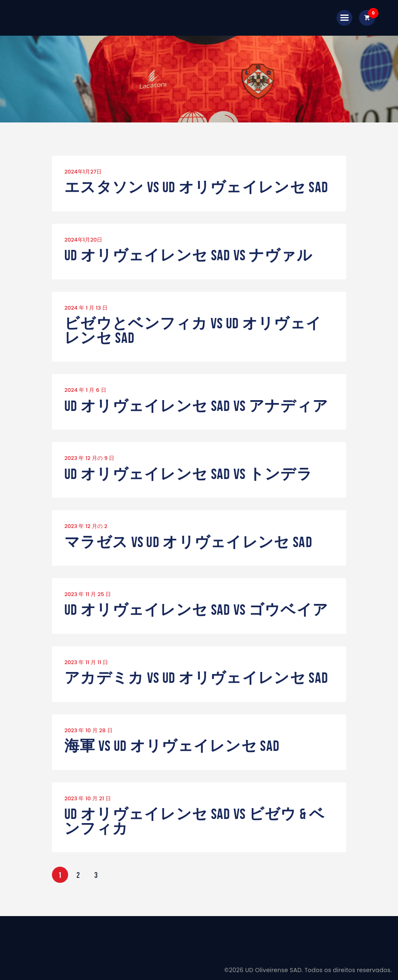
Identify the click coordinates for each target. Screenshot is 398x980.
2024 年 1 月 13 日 (86, 308)
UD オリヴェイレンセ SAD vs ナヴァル (188, 255)
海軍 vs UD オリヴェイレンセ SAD (172, 746)
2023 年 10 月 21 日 (88, 798)
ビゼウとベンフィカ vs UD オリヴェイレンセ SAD (193, 331)
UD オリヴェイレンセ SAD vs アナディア (196, 406)
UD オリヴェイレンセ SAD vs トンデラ (188, 474)
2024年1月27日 (83, 172)
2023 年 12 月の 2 (86, 526)
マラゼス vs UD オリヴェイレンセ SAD (188, 542)
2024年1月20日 (83, 240)
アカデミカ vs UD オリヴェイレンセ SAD (196, 678)
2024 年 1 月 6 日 (85, 390)
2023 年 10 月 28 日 (88, 730)
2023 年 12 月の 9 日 (89, 458)
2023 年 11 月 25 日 (88, 594)
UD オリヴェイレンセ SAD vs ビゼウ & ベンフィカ (195, 821)
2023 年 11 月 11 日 (86, 662)
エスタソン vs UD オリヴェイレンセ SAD (196, 187)
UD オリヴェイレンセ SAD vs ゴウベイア (196, 610)
